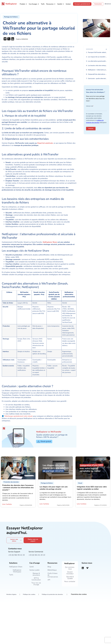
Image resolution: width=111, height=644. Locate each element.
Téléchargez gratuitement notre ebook (18, 416)
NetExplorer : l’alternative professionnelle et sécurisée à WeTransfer (97, 70)
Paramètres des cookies (79, 594)
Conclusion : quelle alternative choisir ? (97, 78)
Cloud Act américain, (45, 143)
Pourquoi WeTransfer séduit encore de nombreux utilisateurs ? (97, 52)
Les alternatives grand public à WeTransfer (97, 61)
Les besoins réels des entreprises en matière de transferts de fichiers (97, 65)
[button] (11, 17)
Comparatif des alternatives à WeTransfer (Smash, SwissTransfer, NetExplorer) (97, 74)
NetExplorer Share (50, 242)
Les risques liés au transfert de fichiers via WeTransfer (97, 57)
